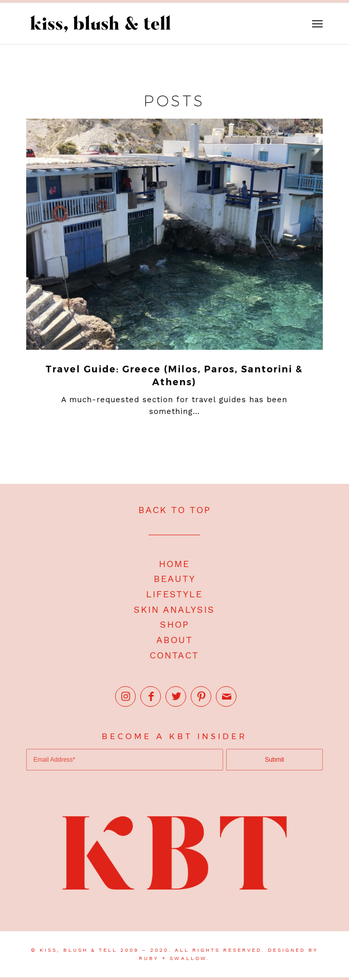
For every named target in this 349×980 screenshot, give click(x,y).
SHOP (174, 624)
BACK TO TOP (174, 510)
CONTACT (174, 655)
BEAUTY (174, 579)
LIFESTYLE (174, 594)
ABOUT (174, 640)
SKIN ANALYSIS (174, 609)
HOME (174, 564)
